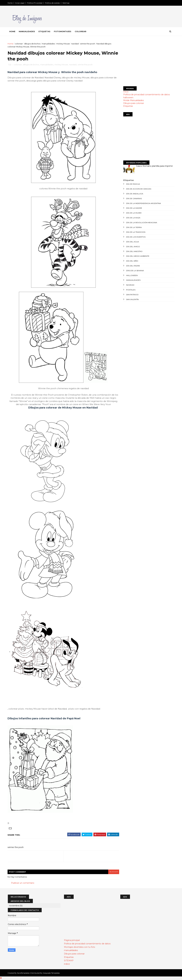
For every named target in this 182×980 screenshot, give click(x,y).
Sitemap (66, 3)
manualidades (49, 44)
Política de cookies (53, 3)
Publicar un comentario (23, 883)
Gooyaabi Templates (51, 973)
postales (130, 290)
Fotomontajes (63, 31)
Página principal (72, 940)
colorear (19, 44)
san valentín (132, 299)
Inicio (126, 92)
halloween (128, 98)
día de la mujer (134, 213)
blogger (112, 872)
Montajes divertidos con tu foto (80, 947)
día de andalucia (134, 194)
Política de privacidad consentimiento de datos (146, 95)
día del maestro (134, 251)
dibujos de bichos (33, 44)
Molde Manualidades (133, 100)
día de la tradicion (135, 232)
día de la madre (134, 208)
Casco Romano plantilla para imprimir (154, 166)
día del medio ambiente (137, 256)
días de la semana (135, 271)
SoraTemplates (23, 973)
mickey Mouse (63, 44)
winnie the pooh (88, 44)
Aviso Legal (20, 3)
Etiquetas (45, 31)
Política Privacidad (35, 3)
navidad (75, 44)
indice (67, 964)
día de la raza (133, 218)
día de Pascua (133, 184)
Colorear (81, 31)
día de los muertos (136, 237)
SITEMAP (69, 961)
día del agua (132, 242)
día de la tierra (134, 227)
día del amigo (133, 247)
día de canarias (134, 198)
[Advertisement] (149, 62)
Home (10, 3)
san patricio (132, 295)
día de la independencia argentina (143, 203)
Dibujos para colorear (133, 103)
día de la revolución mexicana (141, 223)
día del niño (132, 261)
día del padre (133, 266)
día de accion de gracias (138, 189)
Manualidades (27, 31)
